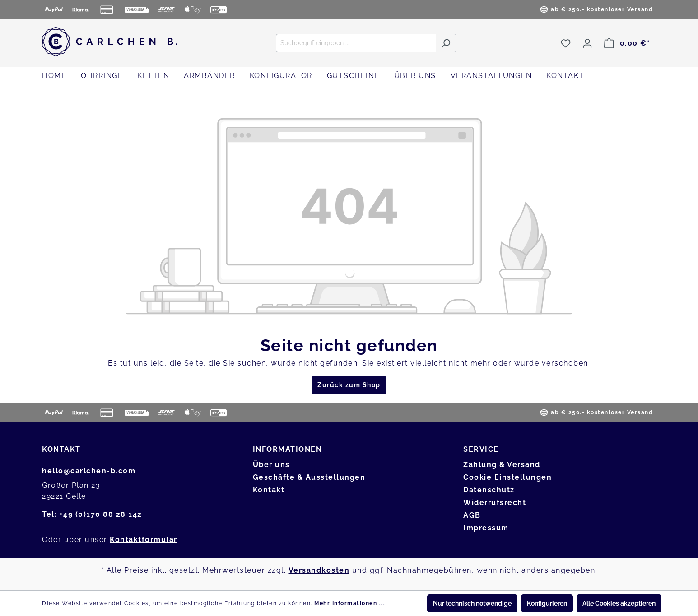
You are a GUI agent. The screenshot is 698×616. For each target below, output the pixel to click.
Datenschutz (489, 490)
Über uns (271, 465)
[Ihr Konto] (587, 43)
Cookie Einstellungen (507, 477)
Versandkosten (319, 570)
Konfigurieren (547, 603)
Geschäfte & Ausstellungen (309, 477)
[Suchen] (446, 43)
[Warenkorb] (627, 43)
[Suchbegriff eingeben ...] (356, 43)
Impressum (486, 528)
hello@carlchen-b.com (89, 471)
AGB (472, 515)
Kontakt (269, 490)
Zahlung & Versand (502, 465)
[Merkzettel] (566, 43)
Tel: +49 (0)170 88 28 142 (92, 514)
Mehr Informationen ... (350, 603)
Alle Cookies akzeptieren (619, 603)
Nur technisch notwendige (472, 603)
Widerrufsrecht (495, 503)
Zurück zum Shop (349, 385)
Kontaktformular (144, 540)
